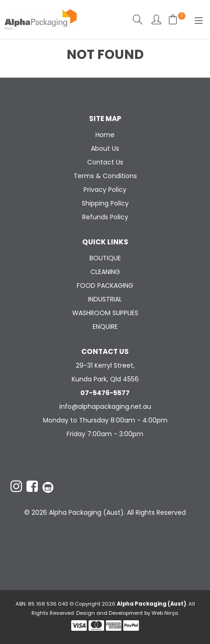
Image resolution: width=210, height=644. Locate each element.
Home (105, 135)
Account (156, 19)
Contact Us (105, 162)
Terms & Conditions (105, 176)
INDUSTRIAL (105, 299)
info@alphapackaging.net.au (105, 406)
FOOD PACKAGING (105, 285)
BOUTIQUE (105, 258)
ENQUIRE (105, 327)
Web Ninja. (165, 613)
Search (138, 19)
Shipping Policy (105, 203)
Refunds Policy (105, 217)
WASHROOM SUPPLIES (105, 313)
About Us (105, 148)
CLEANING (105, 272)
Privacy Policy (105, 190)
